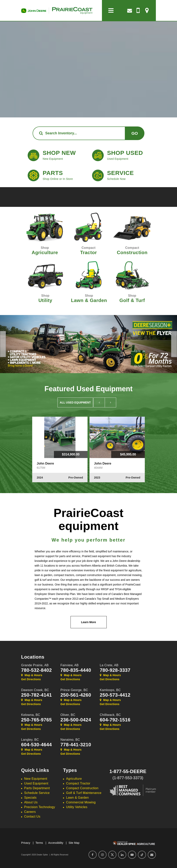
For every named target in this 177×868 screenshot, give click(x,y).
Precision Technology (40, 807)
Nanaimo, (70, 740)
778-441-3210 (76, 745)
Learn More (88, 622)
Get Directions (31, 679)
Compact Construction (82, 788)
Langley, (30, 740)
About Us (31, 802)
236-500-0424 (76, 720)
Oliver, (68, 715)
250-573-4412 (115, 695)
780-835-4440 (76, 670)
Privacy (26, 843)
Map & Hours (32, 675)
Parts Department (37, 788)
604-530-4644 (36, 745)
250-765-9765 (36, 720)
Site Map (74, 843)
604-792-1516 (115, 720)
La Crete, (109, 665)
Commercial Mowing (81, 802)
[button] (3, 344)
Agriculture (74, 779)
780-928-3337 (115, 670)
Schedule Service (37, 793)
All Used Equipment (75, 402)
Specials (30, 798)
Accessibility (56, 843)
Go (135, 133)
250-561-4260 (76, 695)
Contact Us (32, 816)
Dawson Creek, (35, 690)
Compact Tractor (78, 783)
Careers (30, 812)
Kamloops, (110, 690)
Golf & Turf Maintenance (84, 793)
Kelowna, (31, 715)
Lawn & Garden (78, 798)
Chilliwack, (110, 715)
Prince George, (74, 690)
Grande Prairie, (35, 665)
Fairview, (70, 665)
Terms (39, 843)
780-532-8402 (36, 670)
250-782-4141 (36, 695)
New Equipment (36, 779)
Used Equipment (36, 783)
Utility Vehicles (77, 807)
